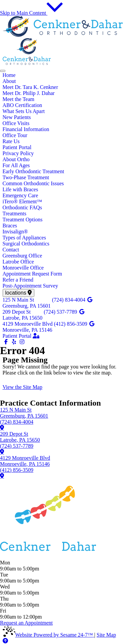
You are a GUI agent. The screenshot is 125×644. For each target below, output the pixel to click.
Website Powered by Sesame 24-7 (48, 635)
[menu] (3, 71)
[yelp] (15, 342)
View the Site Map (22, 387)
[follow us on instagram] (22, 342)
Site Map (106, 635)
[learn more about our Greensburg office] (2, 428)
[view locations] (19, 293)
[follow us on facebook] (7, 342)
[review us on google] (90, 300)
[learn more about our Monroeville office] (2, 476)
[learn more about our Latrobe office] (2, 452)
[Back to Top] (5, 641)
